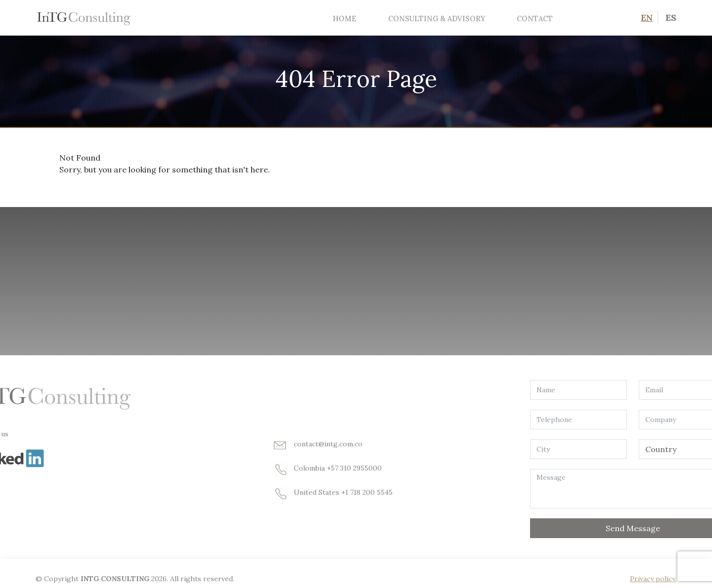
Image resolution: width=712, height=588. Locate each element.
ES (671, 18)
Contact (535, 19)
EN (647, 18)
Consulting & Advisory (437, 19)
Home (345, 19)
